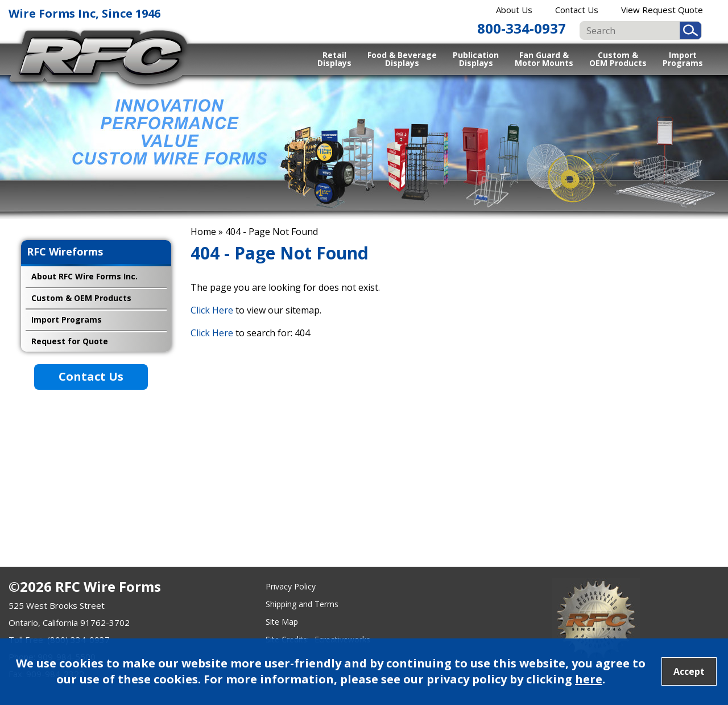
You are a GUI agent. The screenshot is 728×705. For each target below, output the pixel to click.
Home (203, 232)
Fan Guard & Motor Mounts (544, 59)
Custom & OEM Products (618, 59)
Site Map (282, 622)
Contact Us (577, 10)
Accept (689, 671)
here (589, 679)
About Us (514, 10)
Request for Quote (70, 341)
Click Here (212, 310)
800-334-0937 (522, 28)
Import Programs (683, 59)
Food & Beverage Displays (402, 59)
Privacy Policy (291, 586)
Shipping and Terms (302, 604)
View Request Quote (662, 10)
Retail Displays (334, 59)
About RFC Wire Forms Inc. (84, 276)
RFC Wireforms (65, 252)
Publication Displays (476, 59)
